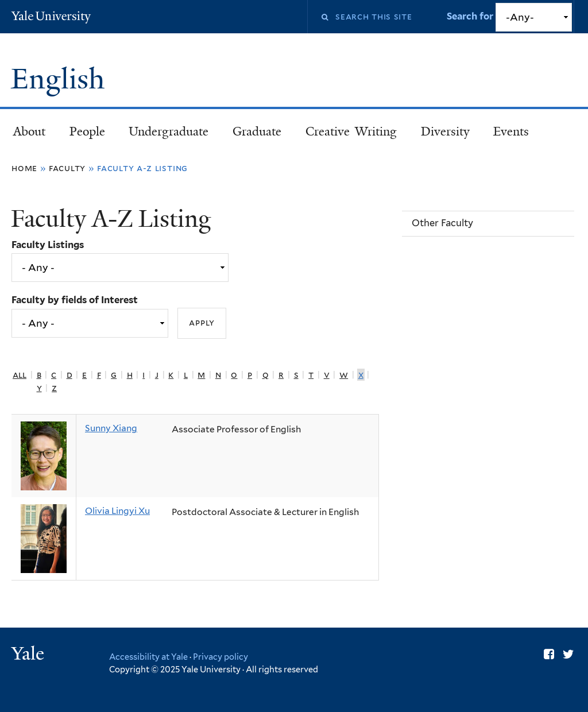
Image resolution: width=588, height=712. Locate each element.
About (29, 131)
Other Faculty (442, 223)
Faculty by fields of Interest (75, 300)
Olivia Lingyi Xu (117, 511)
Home (24, 168)
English (61, 79)
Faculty (67, 168)
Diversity (445, 131)
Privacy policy (220, 657)
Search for (471, 16)
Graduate (257, 131)
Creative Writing (351, 131)
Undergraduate (169, 131)
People (87, 131)
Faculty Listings (48, 245)
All (20, 375)
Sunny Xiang (111, 428)
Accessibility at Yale (148, 657)
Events (511, 131)
